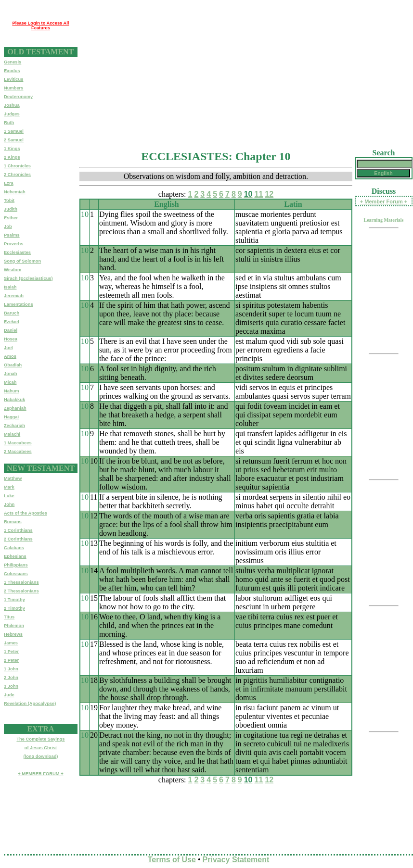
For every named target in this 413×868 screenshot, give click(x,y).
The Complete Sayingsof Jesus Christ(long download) (40, 748)
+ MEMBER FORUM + (40, 774)
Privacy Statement (236, 860)
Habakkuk (14, 400)
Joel (8, 348)
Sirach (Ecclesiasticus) (28, 278)
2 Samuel (14, 140)
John (9, 504)
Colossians (16, 574)
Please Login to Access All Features (40, 25)
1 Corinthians (18, 530)
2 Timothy (14, 608)
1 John (11, 669)
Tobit (9, 201)
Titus (9, 617)
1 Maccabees (18, 443)
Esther (11, 218)
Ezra (9, 183)
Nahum (12, 391)
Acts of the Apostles (26, 513)
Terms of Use (172, 860)
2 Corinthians (18, 539)
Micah (10, 382)
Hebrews (13, 634)
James (11, 643)
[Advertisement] (188, 71)
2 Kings (12, 157)
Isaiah (10, 287)
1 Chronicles (17, 166)
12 (269, 194)
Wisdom (13, 270)
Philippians (16, 565)
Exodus (12, 71)
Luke (9, 496)
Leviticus (13, 79)
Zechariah (14, 426)
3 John (11, 686)
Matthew (13, 478)
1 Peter (11, 652)
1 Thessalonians (21, 582)
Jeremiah (14, 296)
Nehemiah (15, 192)
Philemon (14, 626)
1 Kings (12, 149)
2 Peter (11, 660)
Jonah (10, 374)
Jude (9, 695)
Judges (12, 114)
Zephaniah (15, 408)
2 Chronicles (17, 175)
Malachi (12, 434)
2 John (11, 678)
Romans (13, 522)
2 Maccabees (18, 452)
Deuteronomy (18, 97)
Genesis (13, 62)
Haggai (11, 417)
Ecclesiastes (17, 252)
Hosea (11, 339)
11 (259, 194)
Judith (11, 209)
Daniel (11, 330)
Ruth (9, 123)
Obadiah (13, 365)
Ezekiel (12, 322)
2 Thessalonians (21, 591)
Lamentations (19, 304)
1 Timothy (14, 600)
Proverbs (13, 244)
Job (8, 226)
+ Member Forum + (384, 201)
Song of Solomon (22, 261)
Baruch (12, 313)
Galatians (14, 548)
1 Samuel (14, 131)
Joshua (12, 105)
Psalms (12, 235)
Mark (9, 487)
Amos (10, 356)
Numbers (13, 88)
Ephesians (15, 556)
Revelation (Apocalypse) (30, 704)
